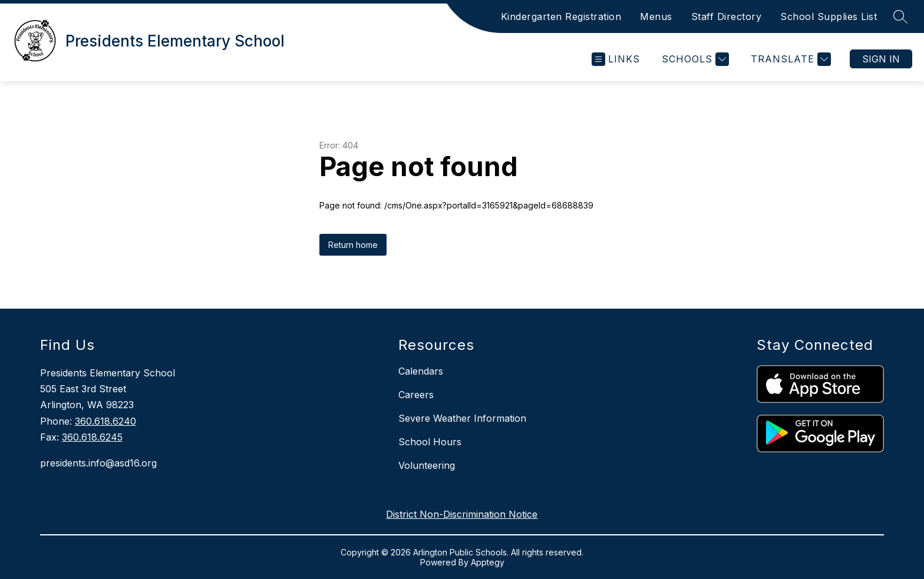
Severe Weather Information (462, 418)
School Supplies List (829, 16)
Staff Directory (727, 16)
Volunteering (427, 465)
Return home (353, 245)
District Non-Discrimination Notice (462, 514)
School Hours (430, 442)
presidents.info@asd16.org (98, 463)
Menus (656, 16)
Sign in (881, 59)
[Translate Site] (789, 59)
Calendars (421, 371)
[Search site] (900, 16)
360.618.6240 (105, 421)
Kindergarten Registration (561, 16)
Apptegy (488, 562)
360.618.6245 (92, 437)
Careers (416, 395)
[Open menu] (616, 59)
